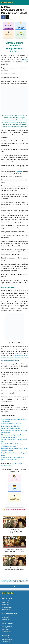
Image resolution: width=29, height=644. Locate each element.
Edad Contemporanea (7, 608)
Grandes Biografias (6, 609)
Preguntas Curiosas (6, 631)
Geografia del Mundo (7, 626)
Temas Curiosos (5, 630)
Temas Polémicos (6, 619)
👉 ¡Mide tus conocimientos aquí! (14, 510)
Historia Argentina (6, 601)
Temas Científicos (6, 618)
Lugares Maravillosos (7, 628)
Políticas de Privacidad (7, 640)
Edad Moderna (5, 606)
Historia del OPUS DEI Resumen (11, 424)
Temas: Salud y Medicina (8, 616)
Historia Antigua (5, 603)
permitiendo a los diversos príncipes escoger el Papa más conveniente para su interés (14, 358)
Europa (26, 60)
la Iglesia (18, 172)
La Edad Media (5, 604)
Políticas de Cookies (6, 641)
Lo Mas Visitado (5, 638)
